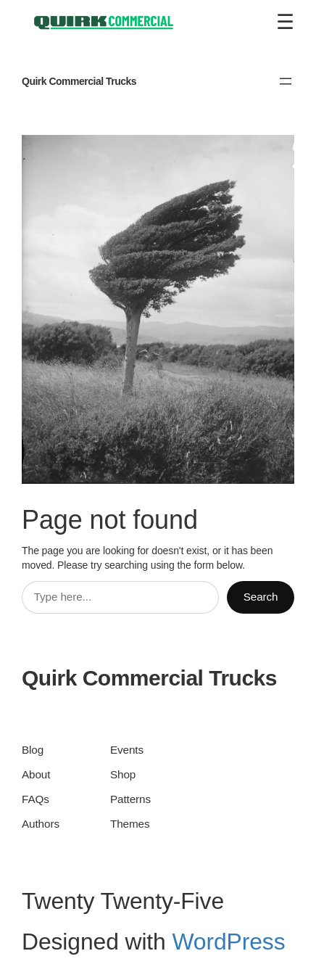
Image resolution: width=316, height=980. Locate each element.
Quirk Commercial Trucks (79, 81)
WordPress (228, 942)
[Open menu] (286, 81)
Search (261, 597)
